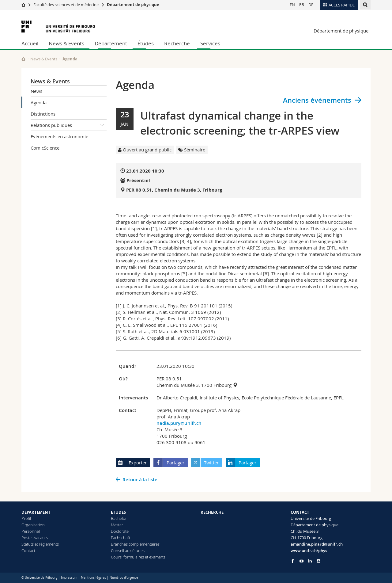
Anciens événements (317, 100)
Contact (28, 551)
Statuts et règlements (40, 544)
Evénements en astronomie (59, 136)
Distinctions (43, 114)
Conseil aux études (128, 551)
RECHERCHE (212, 512)
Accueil (30, 43)
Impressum (69, 578)
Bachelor (119, 518)
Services (210, 43)
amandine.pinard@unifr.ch (317, 544)
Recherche (177, 43)
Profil (26, 518)
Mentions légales (93, 578)
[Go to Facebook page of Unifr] (293, 561)
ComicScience (45, 148)
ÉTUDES (118, 512)
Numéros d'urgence (124, 578)
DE (311, 5)
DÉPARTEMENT (36, 512)
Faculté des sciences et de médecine (66, 5)
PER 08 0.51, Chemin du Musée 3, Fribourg (174, 190)
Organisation (33, 525)
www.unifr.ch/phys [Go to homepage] (309, 551)
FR (302, 5)
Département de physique (133, 5)
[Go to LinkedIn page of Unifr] (310, 561)
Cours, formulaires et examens (138, 557)
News (36, 91)
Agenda (39, 102)
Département (111, 43)
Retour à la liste (140, 480)
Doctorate (120, 531)
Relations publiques (69, 125)
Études (146, 43)
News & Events (66, 43)
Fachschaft (121, 538)
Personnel (31, 531)
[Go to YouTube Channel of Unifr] (302, 561)
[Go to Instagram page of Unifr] (318, 561)
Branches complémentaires (135, 544)
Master (117, 525)
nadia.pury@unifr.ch (179, 423)
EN (292, 5)
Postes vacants (35, 538)
